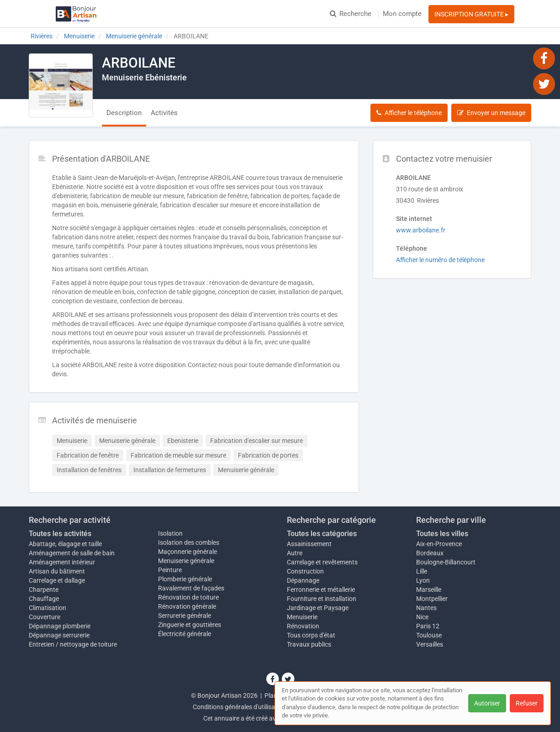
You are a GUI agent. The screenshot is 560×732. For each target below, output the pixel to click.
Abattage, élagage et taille (65, 544)
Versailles (430, 644)
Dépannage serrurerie (59, 635)
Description (124, 113)
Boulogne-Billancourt (446, 562)
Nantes (426, 608)
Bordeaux (430, 553)
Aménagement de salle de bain (72, 553)
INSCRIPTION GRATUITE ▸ (471, 14)
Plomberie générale (185, 579)
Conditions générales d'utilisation (239, 707)
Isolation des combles (189, 542)
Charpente (44, 590)
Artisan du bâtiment (57, 571)
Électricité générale (185, 634)
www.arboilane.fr (421, 230)
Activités (164, 113)
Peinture (170, 570)
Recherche (351, 14)
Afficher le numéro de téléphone (440, 260)
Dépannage (303, 580)
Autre (295, 553)
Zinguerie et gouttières (190, 625)
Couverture (45, 617)
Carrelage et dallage (57, 580)
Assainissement (309, 544)
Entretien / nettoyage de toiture (73, 644)
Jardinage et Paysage (318, 608)
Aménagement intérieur (62, 562)
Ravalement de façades (191, 588)
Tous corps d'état (311, 635)
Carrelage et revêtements (322, 562)
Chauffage (44, 599)
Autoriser (487, 703)
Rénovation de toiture (188, 597)
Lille (422, 571)
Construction (305, 571)
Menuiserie (302, 617)
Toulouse (429, 635)
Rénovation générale (187, 606)
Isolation (170, 533)
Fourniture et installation (322, 599)
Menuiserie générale (186, 561)
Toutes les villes (442, 534)
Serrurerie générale (185, 616)
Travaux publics (309, 644)
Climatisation (48, 608)
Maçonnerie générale (188, 552)
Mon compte (402, 14)
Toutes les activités (60, 534)
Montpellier (432, 599)
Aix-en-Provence (439, 544)
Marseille (429, 590)
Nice (422, 617)
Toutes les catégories (322, 534)
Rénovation (303, 626)
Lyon (423, 580)
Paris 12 (428, 626)
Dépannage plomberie (60, 626)
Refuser (527, 703)
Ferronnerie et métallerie (321, 590)
